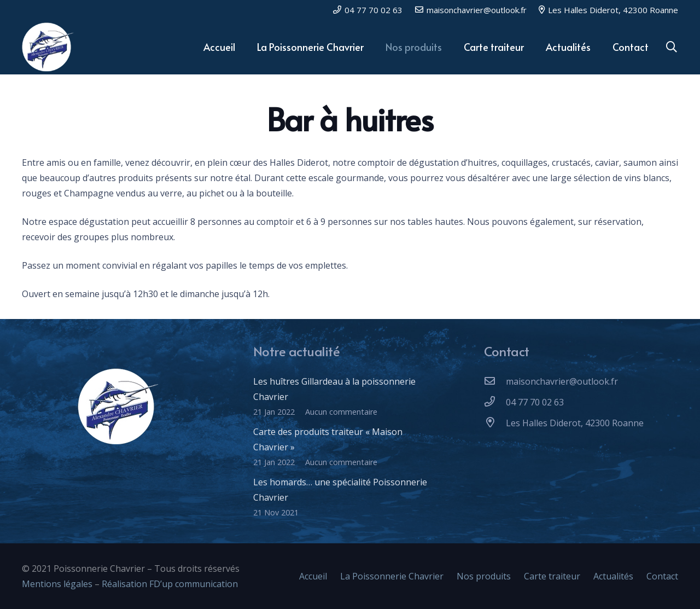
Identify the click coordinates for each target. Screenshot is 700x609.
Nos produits (484, 576)
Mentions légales (57, 584)
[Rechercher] (672, 47)
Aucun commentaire (341, 412)
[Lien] (48, 47)
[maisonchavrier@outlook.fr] (495, 381)
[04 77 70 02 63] (495, 402)
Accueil (313, 576)
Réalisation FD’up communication (171, 584)
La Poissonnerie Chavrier (392, 576)
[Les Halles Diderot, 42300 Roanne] (495, 423)
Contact (662, 576)
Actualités (613, 576)
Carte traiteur (552, 576)
